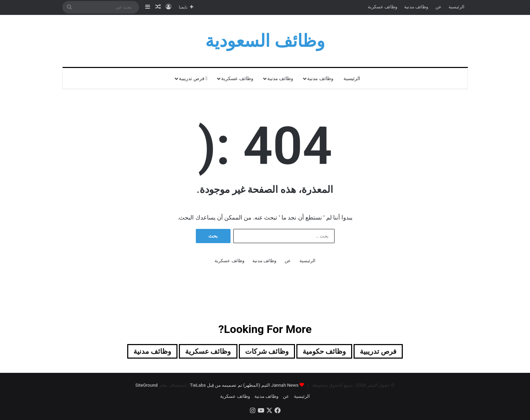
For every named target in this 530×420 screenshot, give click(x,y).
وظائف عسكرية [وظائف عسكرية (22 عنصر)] (208, 351)
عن (438, 7)
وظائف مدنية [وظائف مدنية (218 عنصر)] (152, 351)
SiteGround (146, 385)
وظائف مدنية (416, 7)
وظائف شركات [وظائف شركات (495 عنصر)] (267, 351)
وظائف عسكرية (383, 7)
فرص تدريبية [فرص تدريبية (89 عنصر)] (378, 351)
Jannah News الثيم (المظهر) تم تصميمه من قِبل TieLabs (244, 385)
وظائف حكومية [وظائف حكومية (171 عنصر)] (324, 351)
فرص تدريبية (193, 78)
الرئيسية (457, 7)
